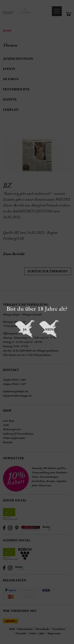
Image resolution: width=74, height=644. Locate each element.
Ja (25, 329)
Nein (49, 329)
